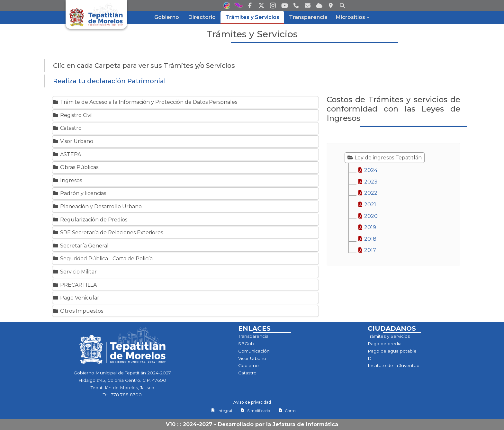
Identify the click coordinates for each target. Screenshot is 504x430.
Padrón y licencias (79, 193)
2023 (368, 182)
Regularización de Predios (90, 220)
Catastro (67, 128)
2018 (367, 239)
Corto (287, 411)
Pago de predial (385, 344)
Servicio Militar (75, 272)
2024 (368, 170)
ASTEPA (67, 154)
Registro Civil (73, 115)
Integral (222, 411)
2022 (368, 193)
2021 (367, 205)
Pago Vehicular (76, 298)
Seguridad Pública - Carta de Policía (103, 259)
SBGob (246, 344)
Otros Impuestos (78, 311)
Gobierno (248, 365)
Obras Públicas (75, 167)
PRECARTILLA (75, 285)
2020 (368, 216)
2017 (367, 250)
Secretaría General (81, 246)
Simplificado (255, 411)
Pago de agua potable (392, 351)
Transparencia (253, 336)
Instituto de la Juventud (394, 365)
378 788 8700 (126, 395)
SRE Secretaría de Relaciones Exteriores (108, 233)
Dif (371, 358)
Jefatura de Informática (305, 424)
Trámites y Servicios (389, 336)
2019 (367, 227)
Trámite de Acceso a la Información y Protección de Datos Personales (145, 102)
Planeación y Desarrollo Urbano (97, 206)
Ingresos (67, 180)
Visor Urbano (73, 141)
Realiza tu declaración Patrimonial (109, 81)
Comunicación (254, 351)
